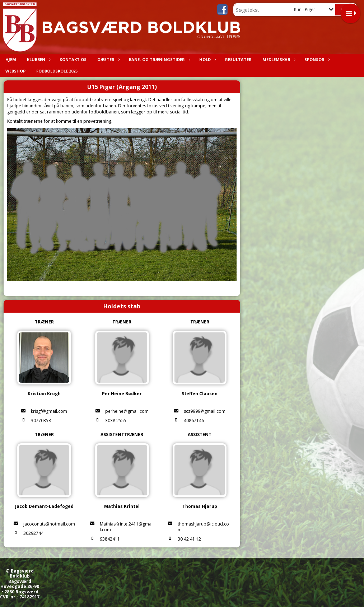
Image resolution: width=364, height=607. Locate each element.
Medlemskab (278, 59)
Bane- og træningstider (159, 59)
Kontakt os (73, 59)
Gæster (108, 59)
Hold (207, 59)
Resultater (238, 59)
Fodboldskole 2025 (57, 71)
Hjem (11, 59)
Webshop (15, 71)
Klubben (38, 59)
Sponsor (316, 59)
